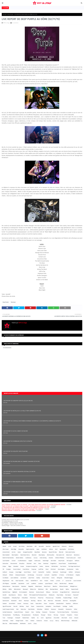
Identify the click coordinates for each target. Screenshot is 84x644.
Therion (49, 615)
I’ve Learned (39, 575)
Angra (38, 549)
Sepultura (68, 604)
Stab (17, 609)
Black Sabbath (6, 555)
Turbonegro (10, 618)
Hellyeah (5, 575)
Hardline (48, 572)
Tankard (27, 612)
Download (46, 564)
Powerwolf (76, 595)
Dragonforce (53, 564)
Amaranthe (21, 549)
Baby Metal (37, 552)
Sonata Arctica (40, 606)
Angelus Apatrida (30, 549)
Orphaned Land (75, 592)
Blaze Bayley (42, 555)
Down (40, 564)
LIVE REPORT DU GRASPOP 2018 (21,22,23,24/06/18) (18, 401)
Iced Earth (47, 575)
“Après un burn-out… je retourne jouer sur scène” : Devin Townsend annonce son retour (26, 506)
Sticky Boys (40, 609)
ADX (36, 546)
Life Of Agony (6, 584)
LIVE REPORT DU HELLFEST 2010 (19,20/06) (15, 451)
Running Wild (73, 601)
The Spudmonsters (26, 615)
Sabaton (5, 604)
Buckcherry (77, 555)
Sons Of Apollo (57, 606)
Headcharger (63, 572)
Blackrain (34, 555)
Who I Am (5, 624)
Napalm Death (75, 589)
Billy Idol (61, 552)
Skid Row (22, 606)
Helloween (77, 572)
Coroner (14, 561)
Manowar (71, 584)
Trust (4, 618)
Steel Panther (31, 609)
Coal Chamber (6, 561)
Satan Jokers (39, 604)
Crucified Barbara (22, 561)
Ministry (5, 589)
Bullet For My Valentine (8, 558)
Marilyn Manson (6, 586)
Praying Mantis (6, 598)
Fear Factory (63, 566)
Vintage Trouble (19, 621)
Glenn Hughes (61, 569)
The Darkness (75, 612)
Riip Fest (40, 601)
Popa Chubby (60, 595)
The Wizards (36, 615)
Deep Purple (10, 14)
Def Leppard (70, 561)
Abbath (4, 546)
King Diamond (6, 581)
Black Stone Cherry (25, 555)
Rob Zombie (58, 601)
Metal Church (47, 586)
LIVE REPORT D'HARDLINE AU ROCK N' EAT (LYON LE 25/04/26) (21, 492)
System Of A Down (19, 612)
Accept (15, 546)
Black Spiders (15, 555)
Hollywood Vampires (20, 575)
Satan (32, 604)
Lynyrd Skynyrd (49, 584)
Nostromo (32, 592)
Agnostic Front (56, 546)
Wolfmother (23, 624)
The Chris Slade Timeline (63, 612)
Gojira (77, 569)
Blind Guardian (51, 555)
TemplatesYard (32, 642)
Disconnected (14, 564)
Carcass (36, 558)
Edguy (10, 566)
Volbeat (32, 621)
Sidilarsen (75, 604)
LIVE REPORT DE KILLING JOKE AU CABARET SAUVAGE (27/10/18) (21, 461)
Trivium (76, 615)
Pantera (20, 595)
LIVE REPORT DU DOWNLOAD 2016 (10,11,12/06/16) (18, 441)
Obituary (48, 592)
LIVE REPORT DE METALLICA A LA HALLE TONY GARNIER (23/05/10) (22, 411)
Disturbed (29, 564)
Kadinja (38, 578)
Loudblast (34, 584)
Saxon (45, 604)
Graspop (11, 572)
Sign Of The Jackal (7, 606)
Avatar (19, 552)
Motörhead (41, 589)
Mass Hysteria (16, 586)
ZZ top (35, 624)
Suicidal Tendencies (7, 612)
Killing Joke (60, 578)
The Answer (52, 612)
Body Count (69, 555)
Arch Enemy (71, 549)
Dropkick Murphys (72, 564)
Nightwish (15, 592)
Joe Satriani (23, 578)
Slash (27, 606)
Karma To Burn (46, 578)
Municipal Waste (54, 589)
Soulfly (71, 606)
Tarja (32, 612)
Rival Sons (50, 601)
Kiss (12, 581)
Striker (76, 609)
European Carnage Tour (32, 566)
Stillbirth (47, 609)
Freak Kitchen (26, 569)
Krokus (52, 581)
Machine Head (63, 584)
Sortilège (65, 606)
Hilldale (11, 575)
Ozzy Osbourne (12, 595)
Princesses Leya (50, 598)
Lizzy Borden (21, 584)
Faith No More (55, 566)
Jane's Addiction (14, 578)
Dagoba (30, 561)
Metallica (55, 586)
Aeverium (48, 546)
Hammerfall (41, 572)
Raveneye (13, 302)
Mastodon (24, 586)
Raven (20, 601)
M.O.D (56, 584)
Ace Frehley (22, 546)
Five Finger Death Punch (74, 566)
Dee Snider (53, 561)
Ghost (47, 569)
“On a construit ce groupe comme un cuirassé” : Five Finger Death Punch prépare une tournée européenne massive (33, 505)
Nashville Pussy (6, 592)
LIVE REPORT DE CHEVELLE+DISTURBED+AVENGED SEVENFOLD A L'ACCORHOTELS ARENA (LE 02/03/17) (32, 421)
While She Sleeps (65, 621)
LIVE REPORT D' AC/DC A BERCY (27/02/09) (16, 431)
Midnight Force (74, 586)
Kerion (53, 578)
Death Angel (46, 561)
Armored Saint (6, 552)
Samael (19, 604)
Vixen (27, 621)
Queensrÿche (6, 601)
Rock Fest (65, 601)
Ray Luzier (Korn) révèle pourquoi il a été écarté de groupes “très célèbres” (22, 509)
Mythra (67, 589)
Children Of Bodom (60, 558)
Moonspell (25, 589)
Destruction (5, 564)
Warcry (57, 621)
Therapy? (43, 615)
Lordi (28, 584)
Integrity (78, 575)
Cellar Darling (43, 558)
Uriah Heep (5, 621)
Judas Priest (31, 578)
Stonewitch (61, 609)
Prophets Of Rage (67, 598)
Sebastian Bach (60, 604)
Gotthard (5, 572)
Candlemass (28, 558)
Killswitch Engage (69, 578)
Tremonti (62, 615)
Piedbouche (52, 595)
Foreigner (9, 569)
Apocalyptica (63, 549)
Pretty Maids (25, 598)
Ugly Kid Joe (49, 618)
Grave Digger (19, 572)
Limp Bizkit (14, 584)
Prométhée (58, 598)
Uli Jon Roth (56, 618)
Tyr (38, 618)
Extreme (47, 566)
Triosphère (69, 615)
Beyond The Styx (53, 552)
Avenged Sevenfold (28, 552)
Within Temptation (14, 624)
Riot (45, 601)
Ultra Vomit (64, 618)
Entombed (16, 566)
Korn (41, 581)
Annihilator (44, 549)
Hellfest (71, 572)
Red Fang (33, 601)
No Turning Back (23, 592)
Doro (35, 564)
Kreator (46, 581)
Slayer (33, 606)
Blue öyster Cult (60, 555)
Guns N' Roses (27, 572)
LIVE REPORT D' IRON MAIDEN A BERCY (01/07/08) (18, 482)
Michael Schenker (64, 586)
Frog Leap (34, 569)
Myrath (62, 589)
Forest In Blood (17, 569)
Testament (45, 612)
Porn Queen (68, 595)
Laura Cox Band (77, 581)
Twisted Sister (26, 618)
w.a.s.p (52, 621)
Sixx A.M (15, 606)
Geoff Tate (41, 569)
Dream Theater (62, 564)
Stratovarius (69, 609)
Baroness (44, 552)
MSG (47, 589)
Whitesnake (75, 621)
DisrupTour (22, 564)
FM (3, 569)
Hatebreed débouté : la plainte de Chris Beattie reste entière (19, 510)
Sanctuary (26, 604)
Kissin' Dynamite (20, 581)
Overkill (5, 595)
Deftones (77, 561)
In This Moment (70, 575)
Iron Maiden (6, 578)
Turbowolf (18, 618)
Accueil (5, 14)
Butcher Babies (20, 558)
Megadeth (31, 586)
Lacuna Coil (68, 581)
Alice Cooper (6, 549)
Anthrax (51, 549)
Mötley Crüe (33, 589)
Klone (27, 581)
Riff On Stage (6, 23)
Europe (22, 566)
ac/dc (10, 546)
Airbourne (64, 546)
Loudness (41, 584)
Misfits (10, 589)
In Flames (62, 575)
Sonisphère (48, 606)
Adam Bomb (30, 546)
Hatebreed (55, 572)
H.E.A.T (35, 572)
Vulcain (46, 621)
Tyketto (33, 618)
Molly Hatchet (17, 589)
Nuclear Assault (40, 592)
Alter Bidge (14, 549)
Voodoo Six (39, 621)
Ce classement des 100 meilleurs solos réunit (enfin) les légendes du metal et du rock (25, 508)
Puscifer (76, 598)
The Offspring (16, 615)
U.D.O (42, 618)
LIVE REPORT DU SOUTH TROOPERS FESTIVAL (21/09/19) (19, 472)
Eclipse (4, 566)
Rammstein (14, 601)
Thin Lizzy (56, 615)
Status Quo (23, 609)
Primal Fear (41, 598)
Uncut (71, 618)
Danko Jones (37, 561)
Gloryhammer (70, 569)
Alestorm (71, 546)
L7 (63, 581)
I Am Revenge (31, 575)
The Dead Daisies (7, 615)
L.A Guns (58, 581)
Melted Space (39, 586)
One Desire (55, 592)
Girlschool (53, 569)
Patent (26, 595)
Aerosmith (41, 546)
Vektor (12, 621)
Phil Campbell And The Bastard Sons (38, 595)
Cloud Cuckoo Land (71, 558)
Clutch (79, 558)
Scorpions (52, 604)
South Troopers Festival (8, 609)
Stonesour (53, 609)
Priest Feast (33, 598)
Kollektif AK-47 (34, 581)
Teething (38, 612)
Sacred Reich (12, 604)
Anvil (56, 549)
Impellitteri (54, 575)
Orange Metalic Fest (65, 592)
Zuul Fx (30, 624)
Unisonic (76, 618)
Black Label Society (70, 552)
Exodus (41, 566)
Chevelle (51, 558)
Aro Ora (14, 552)
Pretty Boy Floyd (16, 598)
